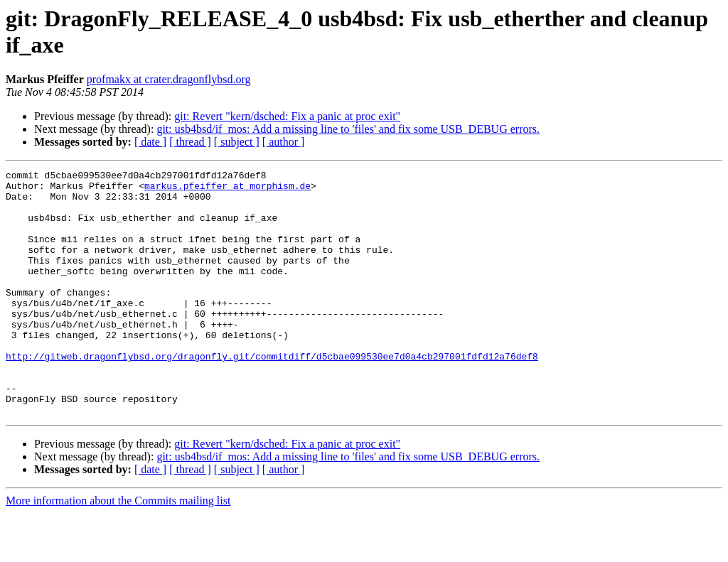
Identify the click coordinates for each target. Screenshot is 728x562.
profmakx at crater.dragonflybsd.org (169, 79)
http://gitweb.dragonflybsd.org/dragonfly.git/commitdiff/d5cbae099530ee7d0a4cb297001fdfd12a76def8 (272, 394)
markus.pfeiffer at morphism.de (227, 190)
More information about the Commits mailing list (118, 550)
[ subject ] (237, 142)
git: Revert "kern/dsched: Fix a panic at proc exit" (287, 116)
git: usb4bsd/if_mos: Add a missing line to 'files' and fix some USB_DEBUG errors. (348, 129)
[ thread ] (190, 142)
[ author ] (284, 142)
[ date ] (150, 142)
